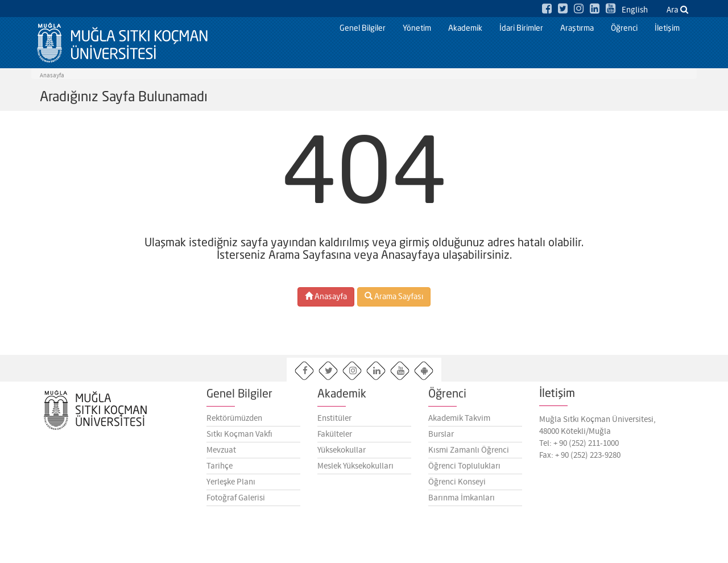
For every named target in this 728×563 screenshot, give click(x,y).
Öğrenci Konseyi (457, 486)
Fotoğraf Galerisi (236, 502)
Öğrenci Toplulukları (464, 470)
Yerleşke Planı (231, 486)
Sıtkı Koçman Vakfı (239, 438)
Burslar (441, 438)
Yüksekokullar (342, 454)
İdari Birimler (521, 28)
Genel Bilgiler (363, 28)
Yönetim (417, 28)
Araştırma (577, 28)
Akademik (465, 28)
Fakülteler (335, 438)
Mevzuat (221, 454)
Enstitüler (334, 423)
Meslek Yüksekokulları (355, 470)
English (635, 10)
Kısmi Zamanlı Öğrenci (469, 454)
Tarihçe (220, 470)
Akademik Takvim (459, 423)
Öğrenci (624, 28)
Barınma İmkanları (462, 502)
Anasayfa (52, 76)
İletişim (667, 28)
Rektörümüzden (234, 423)
